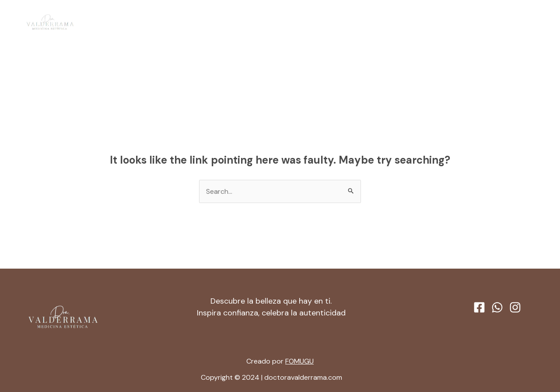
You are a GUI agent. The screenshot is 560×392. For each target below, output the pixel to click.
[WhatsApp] (520, 23)
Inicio (208, 22)
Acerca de (247, 22)
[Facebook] (504, 23)
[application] (310, 22)
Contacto (344, 22)
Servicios (296, 22)
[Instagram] (537, 23)
